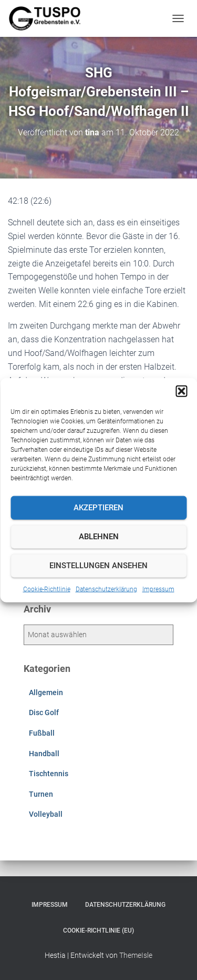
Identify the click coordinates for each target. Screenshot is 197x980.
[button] (181, 391)
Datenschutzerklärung (106, 589)
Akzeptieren (98, 508)
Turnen (41, 794)
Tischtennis (49, 774)
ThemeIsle (136, 955)
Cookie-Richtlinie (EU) (98, 930)
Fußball (42, 733)
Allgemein (46, 692)
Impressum (158, 589)
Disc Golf (44, 712)
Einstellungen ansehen (98, 566)
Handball (44, 754)
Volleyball (46, 814)
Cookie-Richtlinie (47, 589)
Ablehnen (99, 537)
